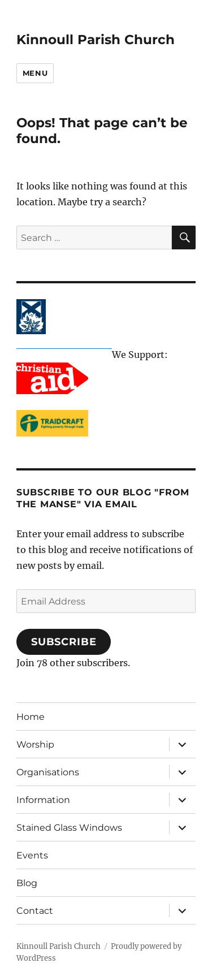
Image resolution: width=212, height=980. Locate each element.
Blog (27, 883)
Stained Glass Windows (69, 828)
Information (43, 800)
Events (32, 855)
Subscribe (64, 642)
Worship (35, 744)
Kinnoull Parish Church (96, 40)
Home (31, 717)
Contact (35, 911)
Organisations (48, 772)
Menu (35, 73)
